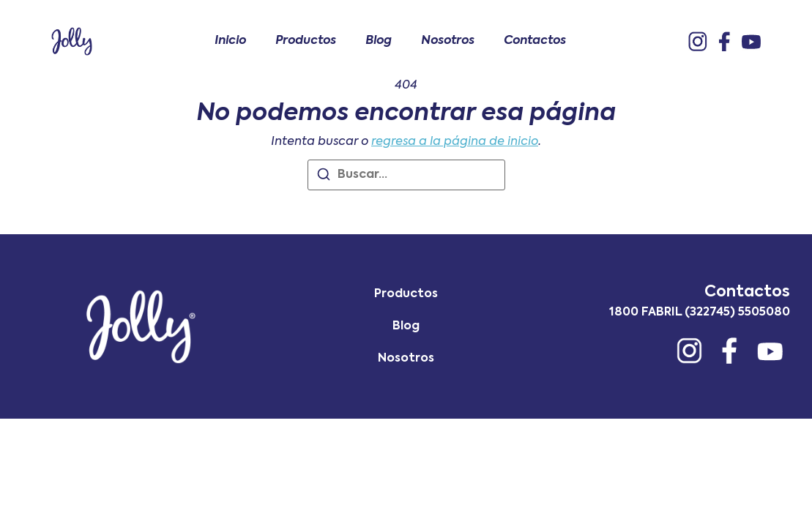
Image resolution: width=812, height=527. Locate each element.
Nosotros (448, 41)
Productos (306, 41)
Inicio (230, 41)
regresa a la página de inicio (455, 142)
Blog (379, 41)
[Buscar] (324, 177)
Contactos (535, 41)
